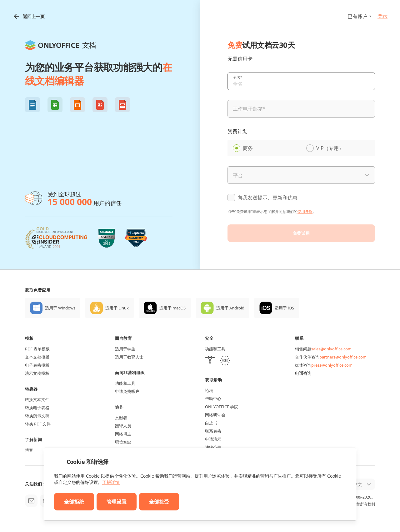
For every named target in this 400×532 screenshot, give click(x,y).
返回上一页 (29, 16)
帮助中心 (213, 399)
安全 (209, 338)
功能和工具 (125, 383)
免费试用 (301, 233)
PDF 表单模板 (37, 349)
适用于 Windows (60, 308)
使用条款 (305, 211)
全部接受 (159, 502)
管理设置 (117, 502)
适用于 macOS (172, 308)
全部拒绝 (74, 502)
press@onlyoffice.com (332, 365)
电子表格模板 (37, 365)
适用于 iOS (284, 308)
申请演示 (213, 439)
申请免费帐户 (127, 391)
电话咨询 (303, 373)
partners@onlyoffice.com (343, 357)
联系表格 (213, 431)
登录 (382, 16)
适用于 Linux (117, 308)
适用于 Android (230, 308)
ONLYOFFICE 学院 (222, 407)
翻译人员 (123, 426)
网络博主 (123, 434)
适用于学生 (125, 349)
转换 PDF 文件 (38, 424)
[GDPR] (225, 361)
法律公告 (213, 447)
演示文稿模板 (37, 373)
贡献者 (121, 418)
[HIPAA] (210, 361)
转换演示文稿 (37, 416)
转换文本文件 (37, 399)
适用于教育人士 (129, 357)
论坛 (209, 390)
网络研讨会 (215, 415)
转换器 (31, 389)
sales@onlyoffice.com (331, 349)
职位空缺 (123, 442)
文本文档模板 (37, 357)
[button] (32, 105)
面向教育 (123, 338)
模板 (29, 338)
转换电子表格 (37, 408)
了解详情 (111, 482)
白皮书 (211, 423)
